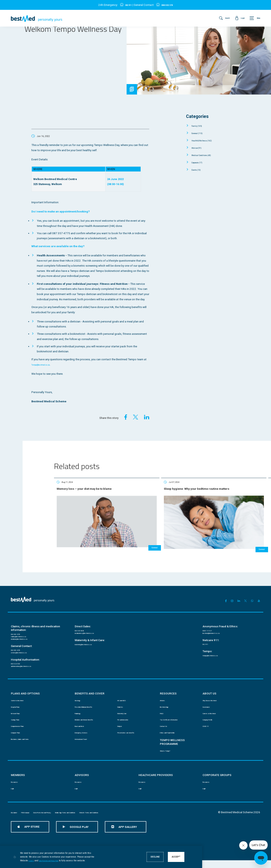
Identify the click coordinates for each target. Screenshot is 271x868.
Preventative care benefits (132, 732)
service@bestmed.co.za (24, 642)
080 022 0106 (18, 654)
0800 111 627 (209, 614)
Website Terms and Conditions (147, 816)
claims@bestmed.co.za (24, 622)
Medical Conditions (206, 155)
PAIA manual (36, 816)
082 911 (125, 5)
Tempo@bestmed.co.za (46, 365)
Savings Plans (19, 717)
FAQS (163, 709)
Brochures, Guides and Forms (28, 740)
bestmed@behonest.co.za (217, 618)
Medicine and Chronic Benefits (92, 717)
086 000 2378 (18, 618)
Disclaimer (17, 816)
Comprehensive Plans (23, 724)
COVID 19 (208, 724)
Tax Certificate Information (174, 717)
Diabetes (122, 701)
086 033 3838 (82, 614)
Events (199, 170)
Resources (17, 784)
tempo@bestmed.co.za (216, 643)
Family (199, 126)
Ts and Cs (57, 861)
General (200, 133)
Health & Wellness (206, 140)
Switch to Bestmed (21, 694)
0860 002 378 (169, 5)
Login (14, 792)
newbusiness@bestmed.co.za (92, 618)
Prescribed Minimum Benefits (92, 701)
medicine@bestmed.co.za (26, 626)
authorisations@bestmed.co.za (28, 658)
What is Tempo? (169, 752)
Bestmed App (167, 701)
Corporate (201, 162)
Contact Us (166, 724)
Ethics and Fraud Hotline (173, 732)
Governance (209, 701)
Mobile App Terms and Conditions (105, 816)
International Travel (85, 740)
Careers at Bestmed (213, 709)
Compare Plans (19, 732)
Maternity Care (125, 709)
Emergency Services (86, 732)
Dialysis (122, 724)
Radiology (80, 709)
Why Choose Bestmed (215, 694)
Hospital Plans (19, 701)
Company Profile (212, 717)
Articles (164, 694)
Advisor (199, 148)
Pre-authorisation (127, 717)
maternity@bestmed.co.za (89, 631)
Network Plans (19, 709)
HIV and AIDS (125, 694)
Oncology (80, 694)
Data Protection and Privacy (64, 816)
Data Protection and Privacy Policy (83, 861)
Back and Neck (83, 724)
